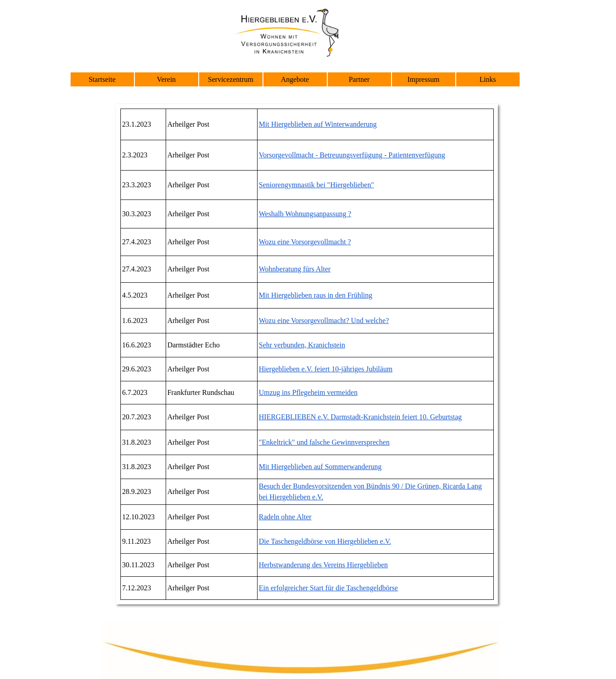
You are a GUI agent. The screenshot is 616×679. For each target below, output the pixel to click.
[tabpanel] (307, 354)
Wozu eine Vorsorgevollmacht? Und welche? (324, 321)
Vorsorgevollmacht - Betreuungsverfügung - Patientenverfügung (352, 155)
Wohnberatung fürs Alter (295, 269)
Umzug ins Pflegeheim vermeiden (308, 392)
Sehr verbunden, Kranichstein (302, 345)
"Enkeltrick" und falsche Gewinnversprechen (324, 442)
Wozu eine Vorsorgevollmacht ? (305, 242)
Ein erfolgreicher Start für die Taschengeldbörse (328, 588)
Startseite (102, 79)
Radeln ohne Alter (285, 517)
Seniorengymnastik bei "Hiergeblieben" (316, 185)
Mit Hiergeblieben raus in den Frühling (316, 295)
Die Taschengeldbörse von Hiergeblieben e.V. (325, 541)
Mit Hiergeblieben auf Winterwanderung (318, 124)
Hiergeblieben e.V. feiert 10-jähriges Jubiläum (326, 369)
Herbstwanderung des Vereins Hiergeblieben (323, 565)
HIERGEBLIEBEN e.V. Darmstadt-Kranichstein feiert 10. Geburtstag (360, 417)
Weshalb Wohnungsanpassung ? (305, 214)
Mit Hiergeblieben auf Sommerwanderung (320, 467)
